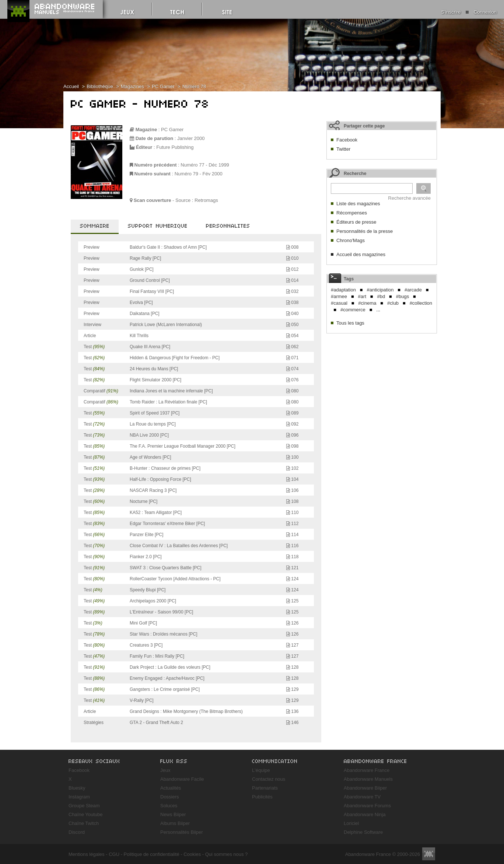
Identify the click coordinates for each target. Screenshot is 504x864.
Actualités (171, 788)
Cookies (192, 854)
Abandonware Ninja (365, 814)
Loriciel (351, 823)
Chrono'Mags (351, 240)
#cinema (367, 303)
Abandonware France (367, 770)
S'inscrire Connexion (469, 12)
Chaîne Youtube (86, 814)
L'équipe (261, 770)
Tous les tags (350, 323)
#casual (339, 303)
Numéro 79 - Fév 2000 (199, 174)
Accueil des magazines (361, 254)
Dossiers (170, 797)
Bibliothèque (100, 86)
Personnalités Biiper (182, 832)
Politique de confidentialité (152, 854)
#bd (381, 296)
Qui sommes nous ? (227, 854)
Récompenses (352, 213)
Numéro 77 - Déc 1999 (205, 165)
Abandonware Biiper (365, 788)
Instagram (79, 797)
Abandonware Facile (182, 779)
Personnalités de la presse (365, 231)
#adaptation (343, 290)
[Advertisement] (382, 383)
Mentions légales (87, 854)
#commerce (353, 310)
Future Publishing (175, 147)
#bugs (402, 296)
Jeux (165, 770)
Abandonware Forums (367, 806)
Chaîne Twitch (84, 823)
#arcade (413, 290)
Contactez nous (269, 779)
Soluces (169, 806)
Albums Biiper (175, 823)
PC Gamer (163, 86)
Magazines (132, 86)
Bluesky (77, 788)
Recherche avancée (409, 198)
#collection (421, 303)
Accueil (71, 86)
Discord (77, 832)
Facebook (347, 140)
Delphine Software (363, 832)
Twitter (343, 149)
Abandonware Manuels (368, 779)
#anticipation (380, 290)
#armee (339, 296)
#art (362, 296)
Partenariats (265, 788)
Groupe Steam (84, 806)
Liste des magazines (358, 204)
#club (393, 303)
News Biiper (173, 814)
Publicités (262, 797)
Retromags (206, 200)
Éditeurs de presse (356, 222)
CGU (114, 854)
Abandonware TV (362, 797)
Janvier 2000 (191, 138)
